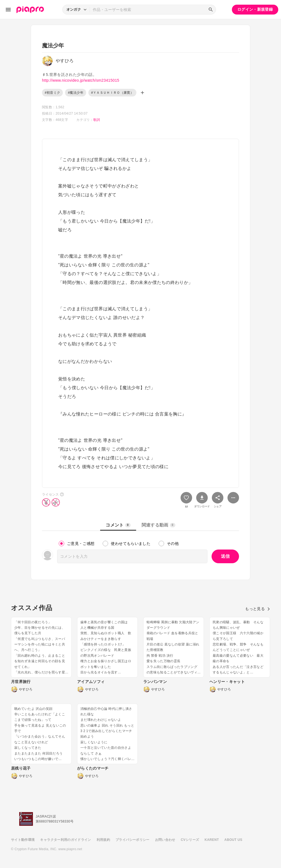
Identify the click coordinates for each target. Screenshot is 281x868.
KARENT (212, 840)
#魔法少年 (75, 93)
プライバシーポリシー (133, 840)
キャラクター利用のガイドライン (65, 840)
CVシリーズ (190, 840)
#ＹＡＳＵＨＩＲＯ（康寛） (112, 93)
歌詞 (97, 120)
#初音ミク (52, 93)
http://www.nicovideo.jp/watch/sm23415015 (81, 80)
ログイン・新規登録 (255, 9)
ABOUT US (233, 840)
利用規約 (103, 840)
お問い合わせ (165, 840)
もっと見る (258, 609)
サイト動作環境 (23, 840)
